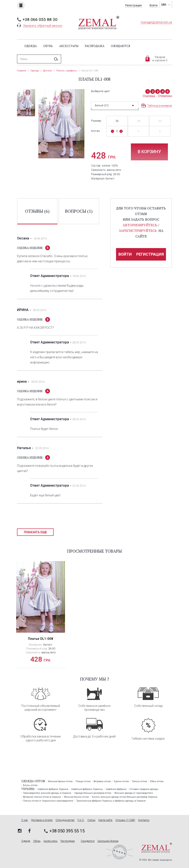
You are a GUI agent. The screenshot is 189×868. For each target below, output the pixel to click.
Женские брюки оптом (60, 781)
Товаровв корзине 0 (160, 59)
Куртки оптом (121, 781)
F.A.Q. (81, 820)
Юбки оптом (157, 781)
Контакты (144, 820)
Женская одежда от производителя (134, 793)
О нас (25, 820)
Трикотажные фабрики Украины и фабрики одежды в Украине (111, 801)
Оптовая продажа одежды (144, 789)
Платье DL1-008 (41, 639)
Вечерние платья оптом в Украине (42, 797)
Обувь (48, 46)
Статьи (91, 820)
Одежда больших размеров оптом (93, 793)
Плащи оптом (83, 781)
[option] (26, 103)
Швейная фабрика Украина (53, 789)
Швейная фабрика (116, 789)
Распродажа (95, 46)
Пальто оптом (139, 781)
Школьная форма (108, 841)
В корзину (149, 152)
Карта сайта (105, 820)
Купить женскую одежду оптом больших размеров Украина (125, 797)
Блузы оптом (30, 785)
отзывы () (37, 211)
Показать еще (35, 532)
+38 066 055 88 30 (40, 20)
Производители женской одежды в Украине (47, 793)
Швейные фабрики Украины (87, 789)
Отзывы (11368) (125, 820)
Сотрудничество (65, 820)
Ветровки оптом (102, 781)
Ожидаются (120, 46)
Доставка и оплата (42, 820)
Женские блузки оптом (76, 797)
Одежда (31, 46)
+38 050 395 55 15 (67, 831)
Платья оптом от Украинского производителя (48, 801)
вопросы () (79, 211)
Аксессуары (69, 46)
